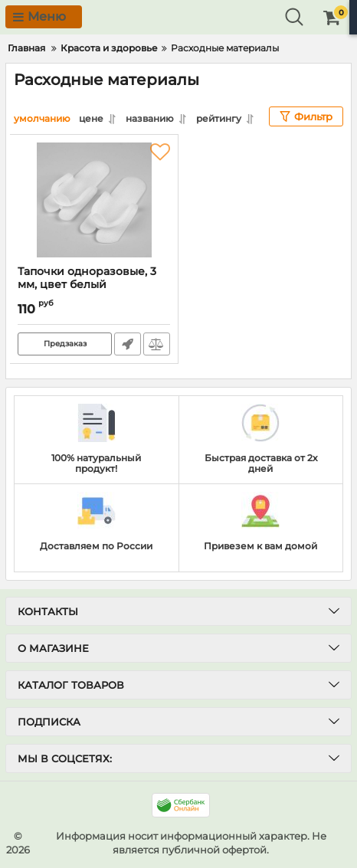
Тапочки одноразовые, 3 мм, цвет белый (94, 285)
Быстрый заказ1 (128, 344)
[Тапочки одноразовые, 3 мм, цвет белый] (94, 200)
